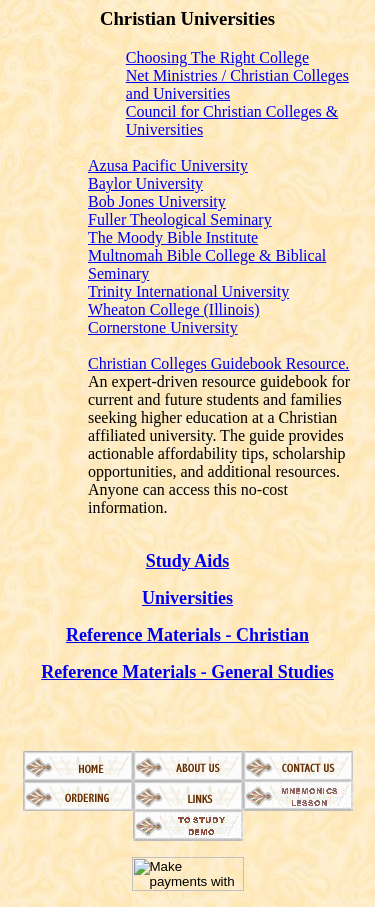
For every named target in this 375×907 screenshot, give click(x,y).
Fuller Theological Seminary (180, 219)
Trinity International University (188, 291)
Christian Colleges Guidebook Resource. (218, 363)
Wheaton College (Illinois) (174, 309)
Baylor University (145, 183)
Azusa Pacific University (168, 165)
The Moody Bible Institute (173, 237)
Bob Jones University (157, 201)
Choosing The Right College (217, 57)
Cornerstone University (163, 327)
